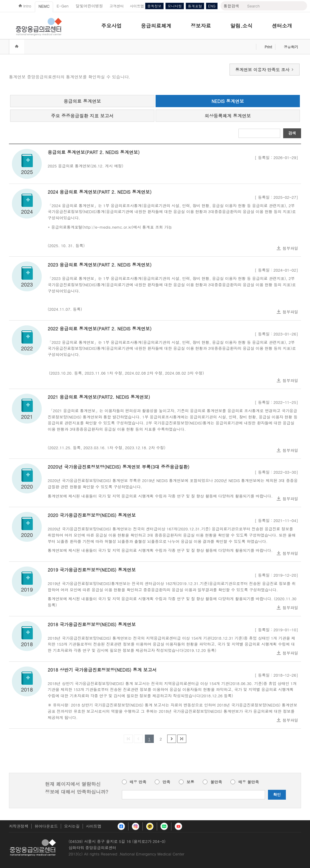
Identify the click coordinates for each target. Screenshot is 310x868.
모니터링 (175, 6)
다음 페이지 (172, 739)
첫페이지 (128, 739)
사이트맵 (94, 826)
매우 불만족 (248, 782)
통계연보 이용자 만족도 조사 (265, 70)
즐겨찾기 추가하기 (250, 47)
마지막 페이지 (182, 739)
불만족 (216, 782)
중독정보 (154, 6)
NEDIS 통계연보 (228, 101)
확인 (277, 794)
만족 (166, 782)
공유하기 (291, 47)
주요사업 (111, 26)
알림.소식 (241, 26)
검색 (292, 133)
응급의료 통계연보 (82, 101)
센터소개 (282, 26)
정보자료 (201, 26)
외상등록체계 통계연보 (228, 116)
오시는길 (72, 826)
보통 (190, 782)
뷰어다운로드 (46, 826)
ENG (212, 6)
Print (268, 47)
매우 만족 (138, 782)
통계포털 (195, 6)
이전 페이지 (138, 739)
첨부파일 (290, 248)
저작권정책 (19, 826)
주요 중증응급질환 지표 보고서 (82, 116)
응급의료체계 (156, 26)
